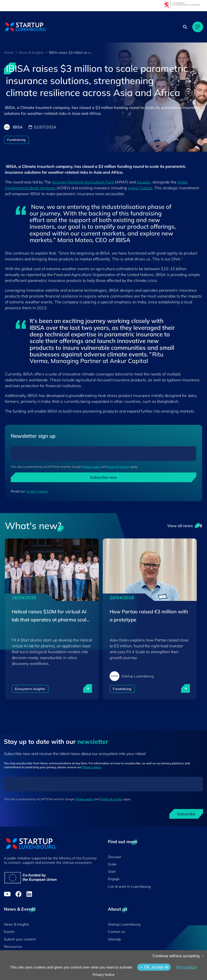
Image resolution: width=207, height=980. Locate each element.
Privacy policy (91, 467)
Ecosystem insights (30, 689)
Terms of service (118, 467)
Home (9, 53)
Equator (144, 182)
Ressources (13, 947)
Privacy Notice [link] (103, 975)
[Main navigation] (198, 27)
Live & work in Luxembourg (129, 886)
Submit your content (20, 939)
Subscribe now (103, 477)
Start (112, 872)
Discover (115, 857)
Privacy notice (91, 767)
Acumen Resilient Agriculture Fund (83, 182)
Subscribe (186, 814)
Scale (112, 864)
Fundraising (16, 140)
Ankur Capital (140, 188)
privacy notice (37, 491)
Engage (114, 879)
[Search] (185, 27)
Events (9, 932)
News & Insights (31, 53)
